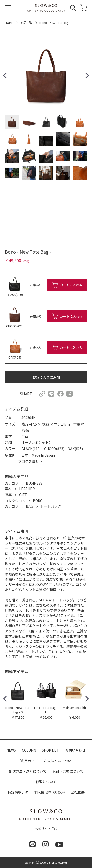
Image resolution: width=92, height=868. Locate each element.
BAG (30, 506)
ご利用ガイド (28, 761)
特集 (8, 495)
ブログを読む (28, 461)
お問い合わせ (75, 750)
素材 (8, 489)
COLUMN (29, 750)
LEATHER (27, 489)
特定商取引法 (18, 792)
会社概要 (78, 792)
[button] (5, 76)
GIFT (23, 495)
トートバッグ (51, 506)
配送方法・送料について (28, 771)
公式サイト (45, 829)
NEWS (11, 750)
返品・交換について (68, 771)
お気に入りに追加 (46, 377)
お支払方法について (59, 761)
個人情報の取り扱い (50, 792)
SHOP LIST (51, 750)
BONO (38, 501)
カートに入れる (71, 285)
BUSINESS (34, 483)
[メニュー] (8, 8)
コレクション (15, 501)
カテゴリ (12, 483)
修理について (46, 782)
